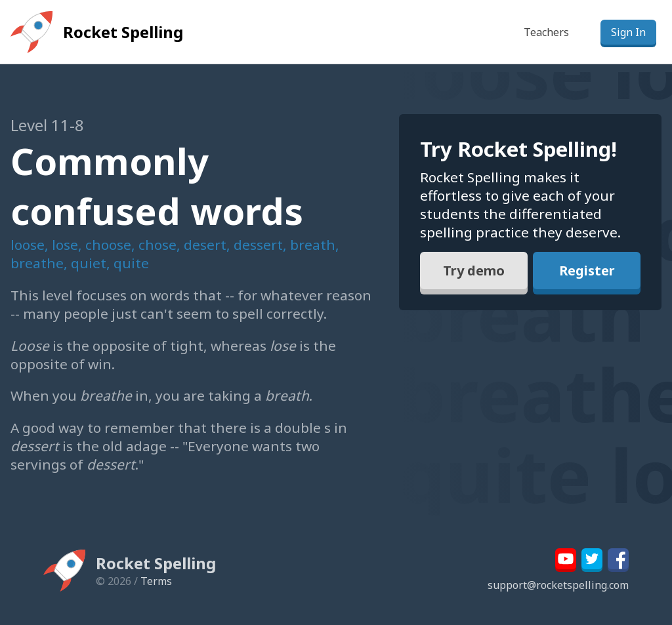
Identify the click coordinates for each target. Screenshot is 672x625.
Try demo (474, 271)
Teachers (546, 32)
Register (587, 271)
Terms (156, 581)
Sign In (628, 32)
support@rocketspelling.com (558, 585)
